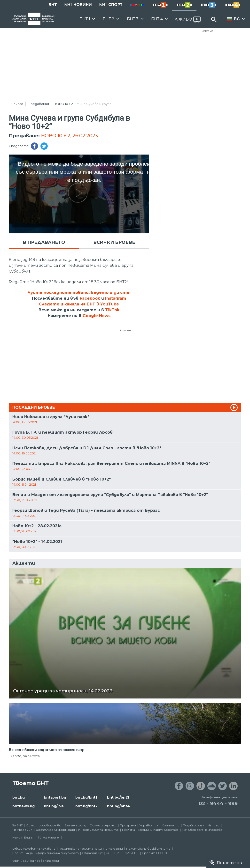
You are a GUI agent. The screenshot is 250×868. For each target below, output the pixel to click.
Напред (214, 825)
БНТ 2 (109, 19)
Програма (128, 825)
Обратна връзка (96, 853)
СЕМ (116, 853)
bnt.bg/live (54, 806)
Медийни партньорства (158, 830)
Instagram (116, 298)
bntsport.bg (55, 797)
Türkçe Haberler (49, 837)
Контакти (171, 825)
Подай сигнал (194, 825)
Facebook (90, 298)
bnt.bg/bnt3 (118, 797)
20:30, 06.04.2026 (26, 756)
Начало (17, 104)
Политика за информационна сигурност (46, 853)
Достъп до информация (55, 830)
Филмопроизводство (44, 825)
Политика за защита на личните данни (91, 849)
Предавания (38, 104)
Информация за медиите (98, 830)
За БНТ (17, 825)
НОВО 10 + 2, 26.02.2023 (69, 136)
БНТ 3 (133, 19)
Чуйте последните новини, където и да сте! (79, 293)
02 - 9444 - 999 (218, 803)
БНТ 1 (85, 19)
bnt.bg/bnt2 (86, 806)
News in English (23, 837)
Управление (149, 825)
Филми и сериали (103, 825)
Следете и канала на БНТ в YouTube (79, 304)
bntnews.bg (23, 806)
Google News (97, 316)
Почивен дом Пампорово (202, 830)
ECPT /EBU (131, 853)
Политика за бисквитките (148, 849)
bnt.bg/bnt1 (86, 797)
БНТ (53, 5)
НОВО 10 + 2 (63, 104)
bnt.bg (19, 797)
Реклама (207, 31)
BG (237, 19)
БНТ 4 (157, 19)
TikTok (112, 310)
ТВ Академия (22, 830)
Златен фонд (75, 825)
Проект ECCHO (155, 853)
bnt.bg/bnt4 (118, 806)
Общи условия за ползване (34, 849)
